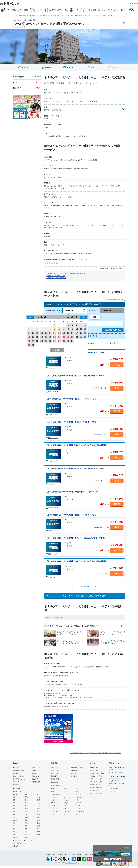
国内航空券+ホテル (19, 770)
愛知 (14, 814)
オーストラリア (68, 812)
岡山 (14, 823)
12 (42, 333)
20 (46, 337)
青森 (26, 794)
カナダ (66, 803)
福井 (26, 812)
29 (55, 341)
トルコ (53, 814)
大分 (14, 835)
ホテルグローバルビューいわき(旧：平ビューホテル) (49, 24)
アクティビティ (57, 10)
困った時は (134, 4)
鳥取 (26, 823)
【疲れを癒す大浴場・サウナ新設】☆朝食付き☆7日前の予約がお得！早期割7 (76, 445)
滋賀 (14, 817)
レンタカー (40, 10)
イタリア (66, 806)
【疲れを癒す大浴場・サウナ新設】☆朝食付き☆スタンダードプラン (73, 492)
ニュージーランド (81, 812)
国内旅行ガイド (95, 767)
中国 (53, 791)
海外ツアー (55, 767)
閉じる (127, 848)
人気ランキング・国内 (97, 773)
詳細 (117, 388)
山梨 (38, 806)
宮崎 (38, 835)
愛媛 (26, 829)
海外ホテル (55, 770)
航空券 (14, 10)
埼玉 (26, 803)
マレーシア (79, 794)
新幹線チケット (37, 773)
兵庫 (38, 820)
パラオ (78, 800)
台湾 (65, 789)
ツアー (9, 10)
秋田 (14, 797)
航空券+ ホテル (84, 10)
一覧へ (122, 626)
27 (46, 341)
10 (33, 333)
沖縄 (26, 837)
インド (53, 797)
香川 (38, 826)
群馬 (14, 803)
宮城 (26, 797)
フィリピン (67, 794)
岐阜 (38, 814)
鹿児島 (15, 837)
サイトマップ (89, 855)
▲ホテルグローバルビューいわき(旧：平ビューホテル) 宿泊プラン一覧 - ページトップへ (96, 753)
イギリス (78, 803)
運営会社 (48, 855)
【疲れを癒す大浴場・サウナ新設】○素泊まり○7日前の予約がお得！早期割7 (76, 376)
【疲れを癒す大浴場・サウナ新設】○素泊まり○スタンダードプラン (72, 399)
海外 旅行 (72, 10)
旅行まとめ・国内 (95, 785)
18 (37, 337)
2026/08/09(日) (108, 310)
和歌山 (15, 820)
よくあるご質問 (114, 781)
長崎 (38, 832)
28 (50, 341)
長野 (14, 809)
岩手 (38, 794)
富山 (38, 809)
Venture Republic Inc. (70, 863)
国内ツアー (16, 767)
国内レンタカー (37, 776)
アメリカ (54, 803)
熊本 (26, 835)
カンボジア (79, 797)
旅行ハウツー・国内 (96, 779)
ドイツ (78, 806)
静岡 (38, 812)
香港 (77, 789)
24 (33, 341)
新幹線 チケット (32, 10)
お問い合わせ (113, 789)
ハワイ (53, 800)
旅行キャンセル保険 (115, 772)
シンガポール (55, 794)
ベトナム (78, 791)
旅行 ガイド (131, 10)
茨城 (38, 800)
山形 (38, 797)
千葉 (38, 803)
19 (42, 337)
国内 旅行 (3, 10)
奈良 (26, 820)
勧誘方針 (80, 855)
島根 (14, 826)
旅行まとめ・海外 (95, 788)
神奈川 (27, 806)
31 (33, 345)
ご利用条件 (72, 855)
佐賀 (26, 832)
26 (42, 341)
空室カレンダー (53, 368)
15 (55, 333)
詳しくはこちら (113, 859)
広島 (38, 823)
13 (46, 333)
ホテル (20, 10)
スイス (66, 809)
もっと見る (89, 586)
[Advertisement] (90, 723)
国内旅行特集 (36, 782)
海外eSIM (74, 776)
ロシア (78, 809)
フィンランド (55, 812)
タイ (65, 791)
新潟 (26, 809)
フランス (54, 806)
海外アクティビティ (77, 773)
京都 (26, 817)
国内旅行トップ (17, 791)
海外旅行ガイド (95, 770)
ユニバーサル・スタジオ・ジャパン (24, 840)
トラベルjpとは (114, 791)
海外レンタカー (56, 773)
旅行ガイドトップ (95, 793)
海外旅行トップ (56, 786)
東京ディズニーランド (20, 843)
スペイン (54, 809)
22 (55, 337)
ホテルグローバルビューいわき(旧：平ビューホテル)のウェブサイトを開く (71, 101)
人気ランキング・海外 (97, 776)
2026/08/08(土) (70, 310)
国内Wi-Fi (35, 779)
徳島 (14, 829)
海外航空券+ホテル (77, 767)
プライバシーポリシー (59, 855)
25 (37, 341)
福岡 (14, 832)
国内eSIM (16, 782)
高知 (38, 829)
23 (29, 341)
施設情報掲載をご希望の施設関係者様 (56, 278)
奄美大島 (15, 846)
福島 (14, 800)
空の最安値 (16, 785)
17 (33, 337)
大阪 (38, 817)
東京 (14, 806)
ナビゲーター (94, 790)
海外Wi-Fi (54, 776)
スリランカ (67, 797)
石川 (14, 812)
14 (50, 333)
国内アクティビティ (19, 779)
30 (29, 345)
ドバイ (78, 814)
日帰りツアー (36, 767)
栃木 (26, 800)
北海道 (15, 794)
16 (29, 337)
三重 (26, 814)
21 (50, 337)
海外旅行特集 (55, 779)
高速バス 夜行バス (48, 10)
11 (37, 333)
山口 (26, 826)
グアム (66, 800)
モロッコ (66, 814)
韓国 (53, 789)
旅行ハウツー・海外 (96, 782)
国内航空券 (16, 773)
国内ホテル (35, 770)
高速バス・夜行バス (19, 776)
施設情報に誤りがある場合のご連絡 (56, 276)
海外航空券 (74, 770)
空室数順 (91, 343)
